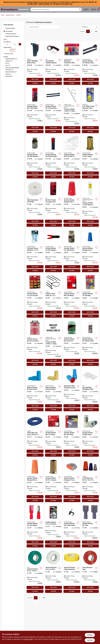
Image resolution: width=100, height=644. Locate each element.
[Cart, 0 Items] (98, 9)
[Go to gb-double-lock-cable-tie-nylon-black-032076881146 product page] (53, 110)
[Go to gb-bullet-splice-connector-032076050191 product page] (35, 526)
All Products (9, 31)
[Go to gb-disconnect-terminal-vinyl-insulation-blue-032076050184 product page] (90, 526)
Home (3, 15)
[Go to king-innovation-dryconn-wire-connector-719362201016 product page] (53, 390)
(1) (8, 74)
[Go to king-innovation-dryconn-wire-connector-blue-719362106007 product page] (35, 390)
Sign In (86, 9)
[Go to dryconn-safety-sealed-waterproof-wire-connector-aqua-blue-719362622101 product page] (72, 390)
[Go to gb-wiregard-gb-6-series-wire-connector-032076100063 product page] (72, 204)
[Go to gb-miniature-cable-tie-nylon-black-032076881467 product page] (90, 343)
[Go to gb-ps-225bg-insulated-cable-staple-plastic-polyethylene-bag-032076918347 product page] (72, 343)
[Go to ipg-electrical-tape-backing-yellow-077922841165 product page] (72, 571)
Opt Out (90, 640)
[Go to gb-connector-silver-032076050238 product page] (53, 480)
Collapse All (12, 49)
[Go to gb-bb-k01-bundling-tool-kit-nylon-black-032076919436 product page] (53, 63)
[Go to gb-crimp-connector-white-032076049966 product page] (90, 435)
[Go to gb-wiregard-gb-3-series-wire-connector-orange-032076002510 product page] (35, 480)
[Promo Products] (4, 28)
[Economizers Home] (9, 9)
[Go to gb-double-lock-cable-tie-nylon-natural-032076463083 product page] (53, 343)
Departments (10, 15)
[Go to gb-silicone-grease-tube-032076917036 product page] (35, 250)
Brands (19, 15)
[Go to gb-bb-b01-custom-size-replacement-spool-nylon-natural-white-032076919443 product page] (35, 204)
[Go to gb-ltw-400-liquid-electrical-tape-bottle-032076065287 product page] (72, 250)
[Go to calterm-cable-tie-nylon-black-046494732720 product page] (53, 296)
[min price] (7, 44)
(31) (11, 59)
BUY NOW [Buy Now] (35, 83)
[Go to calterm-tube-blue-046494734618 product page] (35, 435)
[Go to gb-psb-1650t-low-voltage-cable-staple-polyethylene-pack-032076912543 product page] (72, 526)
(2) (11, 72)
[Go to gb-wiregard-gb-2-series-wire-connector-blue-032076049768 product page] (90, 250)
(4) (7, 63)
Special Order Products (12, 36)
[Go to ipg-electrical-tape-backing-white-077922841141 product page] (53, 571)
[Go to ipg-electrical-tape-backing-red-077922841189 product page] (90, 571)
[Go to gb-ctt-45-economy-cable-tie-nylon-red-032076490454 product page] (53, 204)
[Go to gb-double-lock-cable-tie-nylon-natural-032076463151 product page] (72, 157)
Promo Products (10, 28)
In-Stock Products (11, 34)
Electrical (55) (9, 54)
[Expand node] (4, 54)
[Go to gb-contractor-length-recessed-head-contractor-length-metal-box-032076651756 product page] (53, 435)
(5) (9, 61)
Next (96, 31)
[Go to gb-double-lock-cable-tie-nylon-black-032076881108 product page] (72, 110)
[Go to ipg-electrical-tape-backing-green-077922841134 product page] (35, 571)
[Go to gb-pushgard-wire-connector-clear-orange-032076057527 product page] (72, 480)
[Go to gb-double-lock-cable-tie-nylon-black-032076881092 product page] (53, 157)
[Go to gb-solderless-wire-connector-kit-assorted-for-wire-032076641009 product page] (90, 296)
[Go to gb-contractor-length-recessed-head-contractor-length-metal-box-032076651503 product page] (72, 435)
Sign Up (93, 9)
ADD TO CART (35, 79)
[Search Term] (56, 9)
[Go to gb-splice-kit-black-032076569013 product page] (35, 110)
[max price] (15, 44)
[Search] (80, 9)
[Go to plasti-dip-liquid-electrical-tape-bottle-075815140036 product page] (90, 110)
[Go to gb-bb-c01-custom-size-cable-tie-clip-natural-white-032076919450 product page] (90, 390)
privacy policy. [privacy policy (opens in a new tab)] (29, 639)
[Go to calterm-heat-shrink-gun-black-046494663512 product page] (35, 63)
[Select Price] (20, 44)
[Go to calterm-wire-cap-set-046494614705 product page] (90, 480)
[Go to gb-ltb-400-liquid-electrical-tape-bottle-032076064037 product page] (35, 157)
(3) (8, 65)
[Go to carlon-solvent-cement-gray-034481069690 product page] (35, 343)
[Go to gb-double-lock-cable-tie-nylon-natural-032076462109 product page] (90, 204)
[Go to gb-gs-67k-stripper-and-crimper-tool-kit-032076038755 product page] (53, 250)
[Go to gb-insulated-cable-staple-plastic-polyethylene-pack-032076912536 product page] (53, 526)
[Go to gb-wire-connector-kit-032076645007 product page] (72, 63)
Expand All (12, 51)
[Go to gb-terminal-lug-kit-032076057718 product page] (35, 296)
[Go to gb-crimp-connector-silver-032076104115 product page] (90, 157)
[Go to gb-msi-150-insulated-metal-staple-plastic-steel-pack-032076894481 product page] (72, 296)
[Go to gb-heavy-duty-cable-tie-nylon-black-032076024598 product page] (90, 63)
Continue (90, 635)
